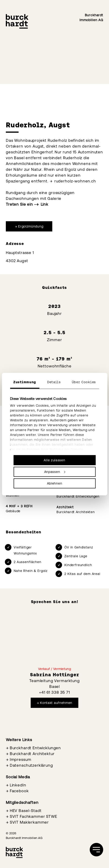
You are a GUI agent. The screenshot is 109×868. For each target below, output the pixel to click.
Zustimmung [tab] (25, 382)
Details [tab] (54, 382)
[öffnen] (96, 850)
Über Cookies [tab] (84, 382)
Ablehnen (55, 483)
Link (45, 204)
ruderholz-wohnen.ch (75, 181)
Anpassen (55, 472)
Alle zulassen (54, 460)
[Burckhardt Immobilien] (17, 21)
